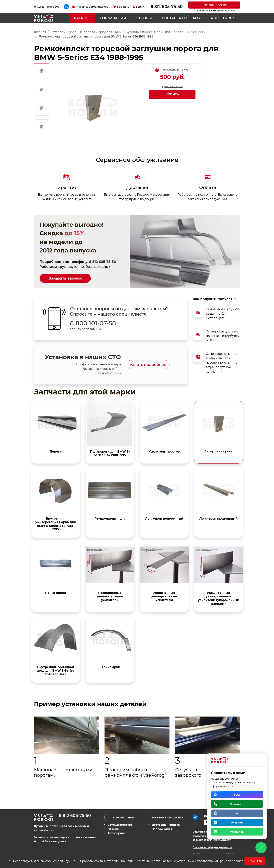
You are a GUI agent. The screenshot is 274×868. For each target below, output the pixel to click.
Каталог (82, 18)
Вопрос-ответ (162, 829)
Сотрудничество (120, 825)
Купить (172, 94)
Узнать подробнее (148, 365)
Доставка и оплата (181, 18)
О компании (113, 18)
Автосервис (223, 18)
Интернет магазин (168, 817)
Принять (255, 861)
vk (237, 813)
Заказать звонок (214, 5)
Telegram (237, 823)
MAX (237, 795)
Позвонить (237, 804)
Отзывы (144, 18)
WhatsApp (237, 832)
